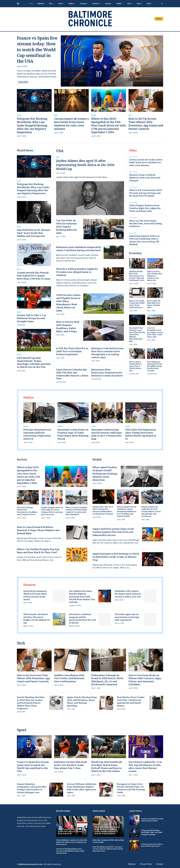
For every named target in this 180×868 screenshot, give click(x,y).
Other (149, 4)
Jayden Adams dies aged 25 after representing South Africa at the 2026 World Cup (85, 165)
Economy (83, 4)
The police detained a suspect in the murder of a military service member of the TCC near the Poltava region (107, 830)
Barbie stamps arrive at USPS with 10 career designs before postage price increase (52, 511)
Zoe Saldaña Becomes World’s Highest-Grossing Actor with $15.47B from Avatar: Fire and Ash (82, 597)
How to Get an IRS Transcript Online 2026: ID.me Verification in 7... (137, 304)
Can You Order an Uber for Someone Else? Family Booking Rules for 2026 (66, 227)
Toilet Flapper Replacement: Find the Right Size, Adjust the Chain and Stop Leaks (145, 208)
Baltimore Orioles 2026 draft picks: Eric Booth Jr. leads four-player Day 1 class (71, 765)
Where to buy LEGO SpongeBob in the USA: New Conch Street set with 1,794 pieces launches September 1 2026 (108, 125)
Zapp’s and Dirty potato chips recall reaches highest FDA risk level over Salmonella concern (113, 532)
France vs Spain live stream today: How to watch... (152, 820)
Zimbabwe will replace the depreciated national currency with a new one (128, 594)
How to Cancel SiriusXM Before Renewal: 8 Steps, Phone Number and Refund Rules (38, 530)
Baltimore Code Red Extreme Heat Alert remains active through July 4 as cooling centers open (107, 353)
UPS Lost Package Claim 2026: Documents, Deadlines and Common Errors (27, 511)
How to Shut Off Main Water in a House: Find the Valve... (154, 304)
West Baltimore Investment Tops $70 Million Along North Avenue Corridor (155, 366)
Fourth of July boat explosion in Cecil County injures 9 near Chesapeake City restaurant (151, 512)
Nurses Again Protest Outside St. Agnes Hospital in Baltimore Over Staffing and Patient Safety (127, 512)
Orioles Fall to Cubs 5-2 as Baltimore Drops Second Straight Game (31, 318)
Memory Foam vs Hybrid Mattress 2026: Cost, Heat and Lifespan (145, 178)
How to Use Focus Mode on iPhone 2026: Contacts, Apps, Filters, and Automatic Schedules (145, 680)
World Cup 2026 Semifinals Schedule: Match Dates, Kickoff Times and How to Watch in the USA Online (107, 767)
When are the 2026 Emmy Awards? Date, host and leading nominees (146, 224)
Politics (71, 4)
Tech (129, 4)
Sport (139, 4)
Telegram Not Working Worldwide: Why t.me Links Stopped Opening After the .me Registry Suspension (32, 125)
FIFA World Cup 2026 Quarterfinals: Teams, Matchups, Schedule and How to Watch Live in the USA (34, 363)
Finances (96, 4)
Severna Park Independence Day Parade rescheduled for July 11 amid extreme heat (70, 851)
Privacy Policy (146, 864)
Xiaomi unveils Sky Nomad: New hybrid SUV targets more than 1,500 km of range (34, 276)
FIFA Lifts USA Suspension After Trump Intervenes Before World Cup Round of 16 (141, 434)
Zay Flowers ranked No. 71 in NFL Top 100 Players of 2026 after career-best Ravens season (145, 767)
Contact (159, 19)
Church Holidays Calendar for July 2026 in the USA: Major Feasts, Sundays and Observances (72, 842)
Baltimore (41, 4)
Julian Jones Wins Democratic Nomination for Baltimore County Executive (107, 373)
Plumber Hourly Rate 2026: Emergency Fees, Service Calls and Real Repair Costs (137, 276)
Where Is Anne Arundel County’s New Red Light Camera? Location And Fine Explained (76, 511)
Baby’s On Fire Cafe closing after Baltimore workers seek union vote (155, 276)
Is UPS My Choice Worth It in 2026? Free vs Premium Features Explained (72, 351)
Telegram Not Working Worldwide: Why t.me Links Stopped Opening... (152, 832)
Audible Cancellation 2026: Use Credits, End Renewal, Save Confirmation (69, 678)
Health (119, 4)
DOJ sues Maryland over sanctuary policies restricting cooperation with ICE (37, 434)
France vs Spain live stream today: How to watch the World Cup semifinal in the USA (37, 50)
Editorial (132, 864)
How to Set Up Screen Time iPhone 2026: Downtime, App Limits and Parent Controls (33, 678)
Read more (23, 82)
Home (31, 4)
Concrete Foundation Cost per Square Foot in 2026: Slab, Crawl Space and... (155, 332)
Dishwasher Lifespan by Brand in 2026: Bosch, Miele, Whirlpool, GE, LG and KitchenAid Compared (107, 680)
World (60, 4)
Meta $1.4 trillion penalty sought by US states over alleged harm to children (77, 272)
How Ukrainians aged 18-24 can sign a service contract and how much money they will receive (108, 849)
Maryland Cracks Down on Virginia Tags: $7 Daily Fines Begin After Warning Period (73, 434)
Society (108, 4)
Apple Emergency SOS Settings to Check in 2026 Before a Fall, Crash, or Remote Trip (116, 557)
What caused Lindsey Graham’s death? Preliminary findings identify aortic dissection (105, 474)
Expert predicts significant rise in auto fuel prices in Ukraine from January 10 (72, 831)
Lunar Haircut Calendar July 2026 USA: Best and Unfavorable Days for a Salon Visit (72, 374)
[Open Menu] (18, 4)
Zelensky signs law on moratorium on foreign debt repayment (127, 617)
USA (50, 4)
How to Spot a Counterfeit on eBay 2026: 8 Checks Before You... (135, 366)
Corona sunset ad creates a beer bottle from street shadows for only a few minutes (146, 162)
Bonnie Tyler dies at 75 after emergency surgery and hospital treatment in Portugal (103, 510)
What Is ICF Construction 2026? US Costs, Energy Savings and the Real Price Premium (146, 193)
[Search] (162, 4)
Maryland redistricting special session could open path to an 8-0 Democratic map (107, 434)
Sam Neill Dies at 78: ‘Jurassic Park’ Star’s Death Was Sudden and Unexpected (34, 233)
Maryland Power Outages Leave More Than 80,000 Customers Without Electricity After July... (137, 335)
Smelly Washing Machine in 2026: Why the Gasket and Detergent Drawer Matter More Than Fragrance (31, 703)
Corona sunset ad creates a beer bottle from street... (152, 845)
